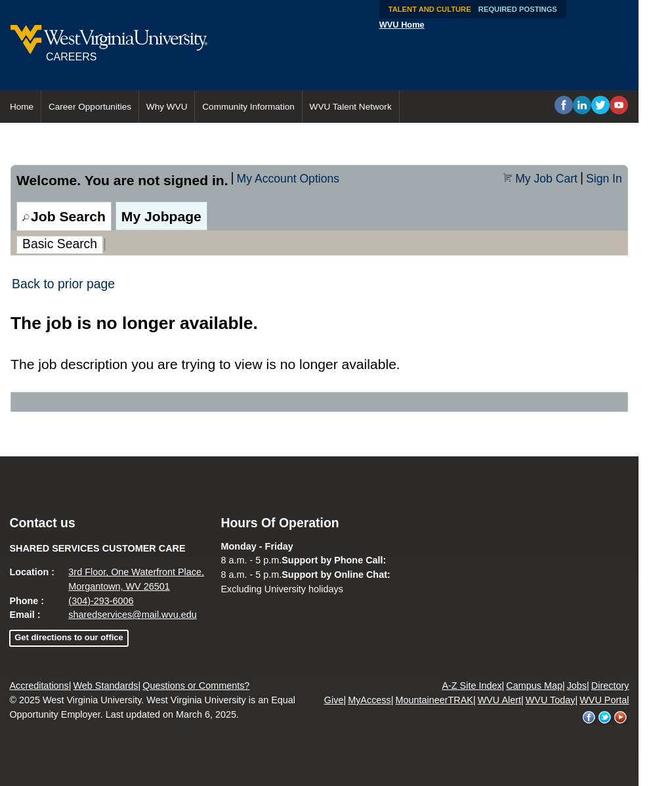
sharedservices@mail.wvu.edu (132, 615)
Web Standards (106, 686)
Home (22, 107)
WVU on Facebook (589, 718)
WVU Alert (499, 700)
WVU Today (551, 700)
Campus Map (534, 686)
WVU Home (402, 25)
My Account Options (288, 179)
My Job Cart (546, 179)
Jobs (577, 686)
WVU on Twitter (605, 718)
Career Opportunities (90, 107)
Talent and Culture (430, 9)
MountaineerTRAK (434, 700)
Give (334, 700)
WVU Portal (604, 700)
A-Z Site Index (472, 686)
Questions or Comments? (196, 686)
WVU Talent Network (351, 107)
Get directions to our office (69, 637)
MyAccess (369, 700)
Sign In (604, 179)
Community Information (248, 107)
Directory (610, 686)
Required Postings (518, 9)
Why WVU (167, 107)
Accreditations (39, 686)
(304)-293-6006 (101, 601)
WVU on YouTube (621, 718)
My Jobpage (161, 216)
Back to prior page (63, 284)
